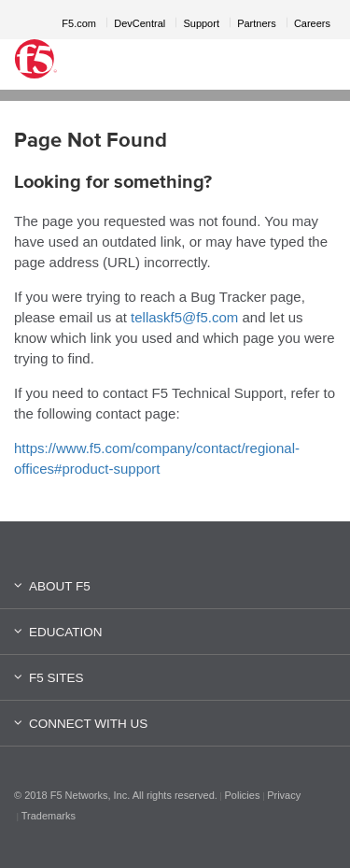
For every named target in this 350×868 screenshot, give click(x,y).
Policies (243, 795)
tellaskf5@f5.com (184, 317)
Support (201, 23)
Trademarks (49, 816)
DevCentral (140, 23)
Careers (312, 23)
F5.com (79, 23)
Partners (257, 23)
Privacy (284, 795)
